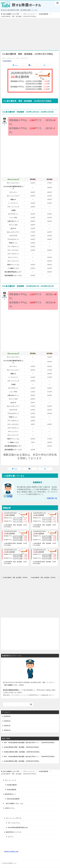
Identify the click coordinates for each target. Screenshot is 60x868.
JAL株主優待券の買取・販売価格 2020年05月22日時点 (44, 563)
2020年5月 (7, 721)
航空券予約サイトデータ (13, 832)
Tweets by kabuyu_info (11, 851)
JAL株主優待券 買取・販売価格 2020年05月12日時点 (15, 563)
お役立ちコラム (10, 808)
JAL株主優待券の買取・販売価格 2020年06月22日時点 (21, 761)
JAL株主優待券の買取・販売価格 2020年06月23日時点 (21, 747)
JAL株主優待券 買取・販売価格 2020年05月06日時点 (16, 578)
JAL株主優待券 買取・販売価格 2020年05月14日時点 (44, 544)
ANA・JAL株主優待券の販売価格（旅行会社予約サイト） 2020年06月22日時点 (29, 756)
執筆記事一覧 (52, 498)
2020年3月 (7, 730)
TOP (11, 14)
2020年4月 (7, 726)
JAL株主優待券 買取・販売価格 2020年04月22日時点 (44, 526)
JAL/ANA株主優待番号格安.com (18, 827)
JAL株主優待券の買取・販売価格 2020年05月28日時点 (15, 544)
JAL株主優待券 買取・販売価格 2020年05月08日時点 (45, 578)
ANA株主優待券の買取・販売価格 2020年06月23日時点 (22, 752)
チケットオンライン (14, 823)
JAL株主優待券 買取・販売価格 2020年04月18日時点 (15, 526)
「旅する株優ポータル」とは (14, 803)
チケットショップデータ (13, 818)
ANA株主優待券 (12, 785)
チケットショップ (10, 780)
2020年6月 (7, 716)
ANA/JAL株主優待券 (13, 799)
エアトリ (11, 837)
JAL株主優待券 (7, 61)
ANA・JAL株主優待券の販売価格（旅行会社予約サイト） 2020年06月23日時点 (29, 743)
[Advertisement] (30, 33)
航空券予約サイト (10, 794)
